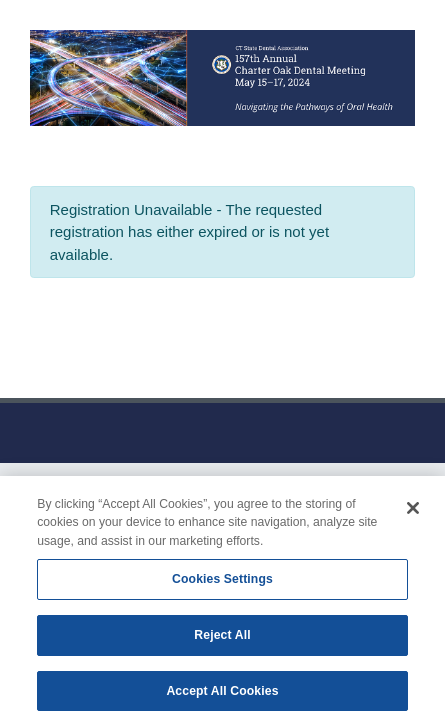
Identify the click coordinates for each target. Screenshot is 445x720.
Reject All (222, 639)
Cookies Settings (222, 584)
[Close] (413, 513)
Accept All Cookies (222, 695)
